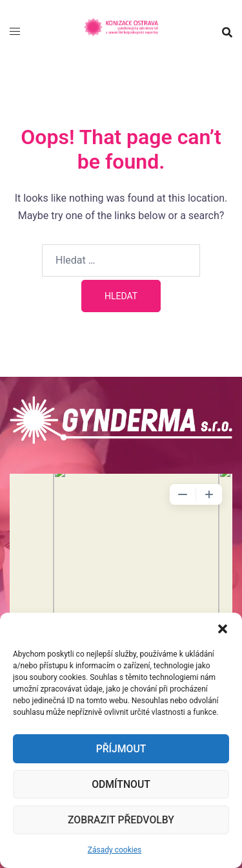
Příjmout (121, 749)
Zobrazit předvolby (121, 820)
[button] (223, 629)
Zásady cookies (115, 850)
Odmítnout (121, 785)
